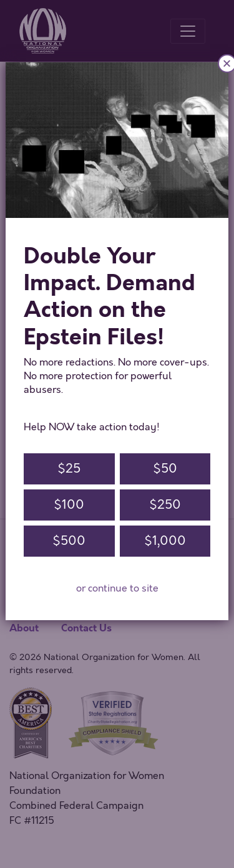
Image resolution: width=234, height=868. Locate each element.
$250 (165, 505)
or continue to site (117, 588)
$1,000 (165, 541)
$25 (69, 469)
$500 (69, 541)
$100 (69, 505)
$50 (165, 469)
